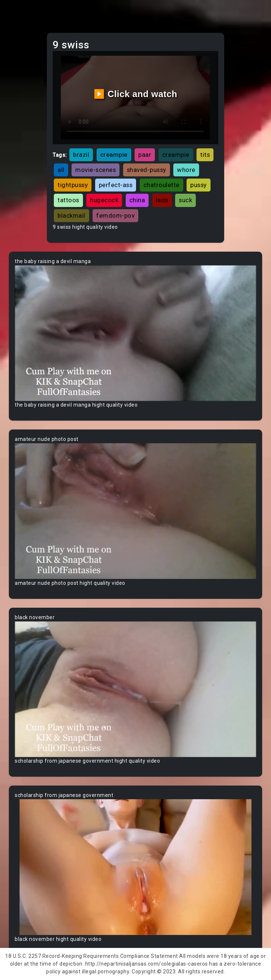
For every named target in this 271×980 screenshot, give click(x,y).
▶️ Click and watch (135, 94)
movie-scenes (95, 170)
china (137, 200)
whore (186, 170)
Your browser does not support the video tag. (135, 333)
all (61, 170)
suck (185, 200)
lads (162, 200)
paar (145, 155)
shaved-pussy (147, 170)
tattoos (68, 200)
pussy (199, 185)
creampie (114, 155)
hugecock (104, 200)
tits (205, 155)
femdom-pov (115, 215)
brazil (81, 155)
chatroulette (161, 185)
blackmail (72, 215)
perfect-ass (116, 185)
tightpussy (73, 185)
